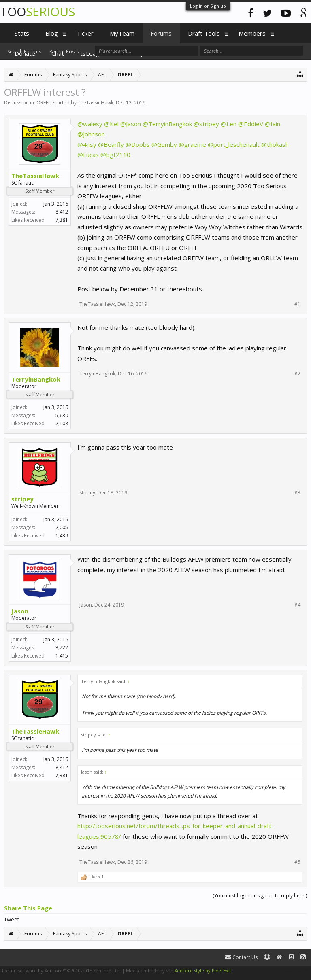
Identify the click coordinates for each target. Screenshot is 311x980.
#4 (297, 605)
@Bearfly (111, 144)
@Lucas (88, 155)
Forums (161, 33)
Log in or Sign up (208, 6)
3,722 (62, 648)
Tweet (12, 919)
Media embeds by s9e (150, 970)
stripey (22, 499)
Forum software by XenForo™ (61, 970)
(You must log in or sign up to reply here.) (260, 896)
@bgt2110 (115, 155)
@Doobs (138, 144)
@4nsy (87, 144)
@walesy (90, 124)
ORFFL (44, 103)
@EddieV (251, 124)
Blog (52, 33)
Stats (22, 33)
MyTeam (122, 33)
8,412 (62, 212)
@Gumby (164, 144)
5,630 (62, 415)
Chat (58, 53)
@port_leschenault (234, 144)
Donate (25, 53)
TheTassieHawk (96, 103)
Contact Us (241, 957)
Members (252, 33)
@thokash (275, 144)
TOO (37, 12)
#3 (297, 493)
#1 (297, 304)
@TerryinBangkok (167, 124)
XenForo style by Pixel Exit (203, 970)
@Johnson (91, 134)
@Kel (111, 124)
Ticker (85, 33)
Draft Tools (204, 33)
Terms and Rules (291, 970)
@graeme (192, 144)
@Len (229, 124)
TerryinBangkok (36, 379)
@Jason (131, 124)
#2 (297, 374)
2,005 (62, 527)
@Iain (273, 124)
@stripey (206, 124)
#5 (297, 862)
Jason (20, 611)
